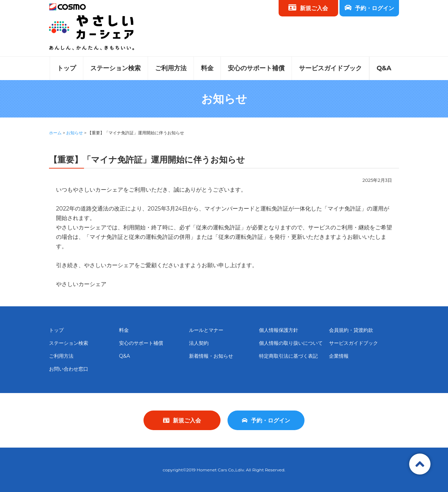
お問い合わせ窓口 (69, 369)
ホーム (55, 133)
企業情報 (339, 356)
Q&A (384, 68)
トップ (66, 68)
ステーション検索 (115, 68)
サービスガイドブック (330, 68)
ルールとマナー (206, 330)
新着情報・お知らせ (211, 356)
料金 (207, 68)
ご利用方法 (171, 68)
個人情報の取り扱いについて (291, 343)
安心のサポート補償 (256, 68)
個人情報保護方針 (279, 330)
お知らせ (75, 133)
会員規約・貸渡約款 (351, 330)
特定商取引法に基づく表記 (288, 356)
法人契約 (199, 343)
